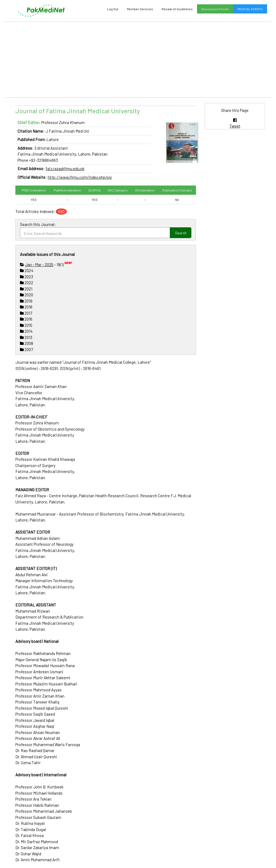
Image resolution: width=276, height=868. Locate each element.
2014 (26, 331)
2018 (26, 307)
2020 (27, 295)
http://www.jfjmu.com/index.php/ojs (80, 177)
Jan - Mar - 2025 (39, 265)
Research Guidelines (177, 9)
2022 (27, 283)
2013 (26, 337)
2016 (26, 319)
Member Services (140, 9)
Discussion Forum (215, 9)
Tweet (235, 126)
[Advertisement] (138, 60)
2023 (27, 277)
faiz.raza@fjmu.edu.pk (65, 169)
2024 (27, 270)
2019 (26, 301)
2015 (26, 325)
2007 (26, 349)
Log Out (113, 9)
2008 (27, 343)
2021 (26, 289)
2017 (26, 313)
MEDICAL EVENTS (250, 9)
